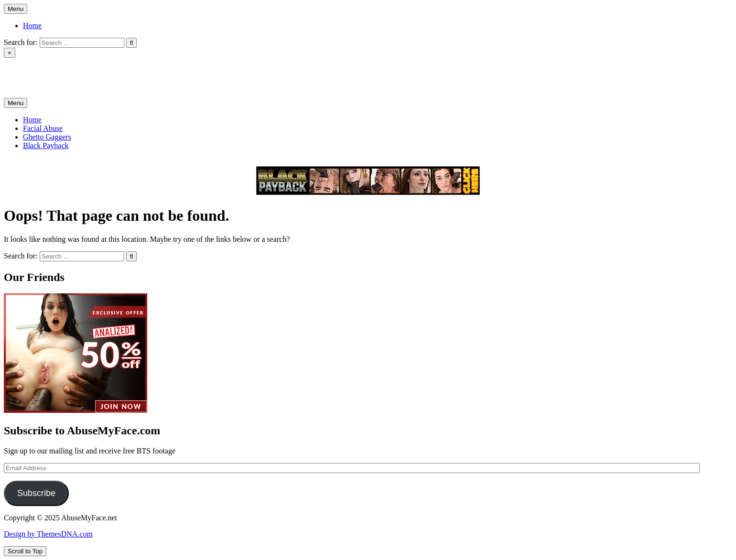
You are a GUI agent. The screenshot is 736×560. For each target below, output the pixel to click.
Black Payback (46, 145)
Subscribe (36, 493)
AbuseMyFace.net (32, 70)
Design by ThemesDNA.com (48, 534)
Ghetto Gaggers (47, 137)
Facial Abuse (43, 128)
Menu (16, 9)
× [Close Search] (10, 53)
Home (32, 26)
